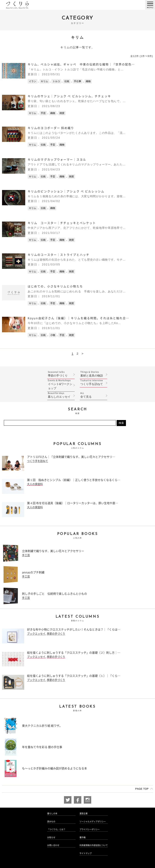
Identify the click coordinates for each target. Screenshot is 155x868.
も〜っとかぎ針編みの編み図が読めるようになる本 (54, 768)
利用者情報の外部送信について (94, 845)
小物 (53, 335)
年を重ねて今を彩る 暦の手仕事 (42, 747)
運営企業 (84, 813)
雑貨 (62, 113)
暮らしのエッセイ (61, 395)
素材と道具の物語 (93, 374)
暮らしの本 (52, 813)
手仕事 (77, 81)
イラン (32, 81)
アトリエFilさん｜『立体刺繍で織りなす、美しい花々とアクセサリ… (71, 457)
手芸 (43, 113)
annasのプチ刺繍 (33, 572)
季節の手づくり (61, 374)
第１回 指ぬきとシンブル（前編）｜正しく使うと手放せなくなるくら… (74, 480)
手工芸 (26, 555)
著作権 (83, 837)
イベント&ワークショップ (61, 384)
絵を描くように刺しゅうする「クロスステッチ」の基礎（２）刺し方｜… (74, 653)
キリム (44, 81)
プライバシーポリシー (90, 829)
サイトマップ (86, 853)
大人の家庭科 (35, 484)
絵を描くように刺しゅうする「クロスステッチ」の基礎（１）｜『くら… (74, 676)
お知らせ (51, 837)
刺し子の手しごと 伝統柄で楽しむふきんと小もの (54, 594)
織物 (88, 81)
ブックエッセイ (36, 634)
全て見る (93, 395)
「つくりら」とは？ (56, 829)
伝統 (67, 81)
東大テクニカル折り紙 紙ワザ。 (42, 726)
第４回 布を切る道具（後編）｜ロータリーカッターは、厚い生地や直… (73, 503)
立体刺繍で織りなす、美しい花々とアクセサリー (53, 551)
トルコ (56, 81)
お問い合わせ (53, 845)
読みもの (51, 822)
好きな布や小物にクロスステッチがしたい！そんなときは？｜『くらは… (74, 630)
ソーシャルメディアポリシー (93, 822)
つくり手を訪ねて (93, 382)
